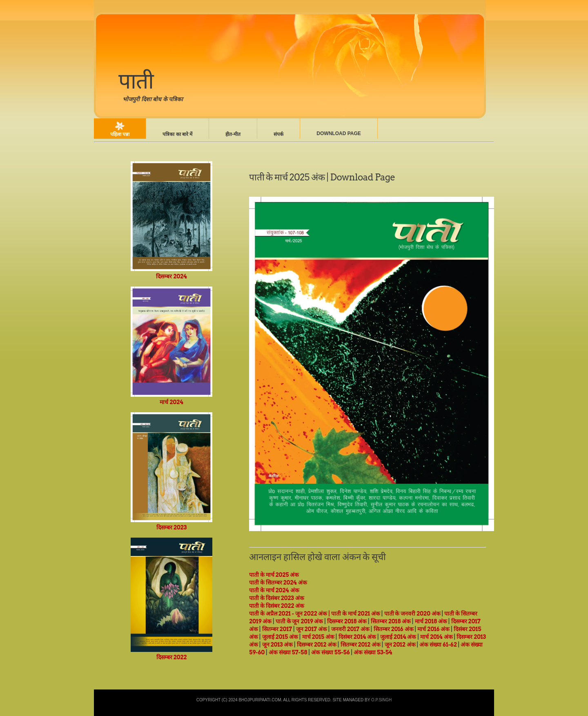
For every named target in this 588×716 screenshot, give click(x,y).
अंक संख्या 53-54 (373, 652)
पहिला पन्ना (120, 134)
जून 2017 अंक (312, 629)
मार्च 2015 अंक (318, 637)
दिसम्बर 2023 (171, 524)
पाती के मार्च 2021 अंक (356, 614)
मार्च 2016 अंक (433, 629)
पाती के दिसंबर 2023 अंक (277, 598)
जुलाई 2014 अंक (398, 637)
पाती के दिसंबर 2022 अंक (277, 606)
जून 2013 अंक (278, 645)
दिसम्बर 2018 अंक (347, 621)
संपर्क (278, 134)
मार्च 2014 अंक (437, 637)
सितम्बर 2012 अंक (361, 645)
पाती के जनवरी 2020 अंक (412, 614)
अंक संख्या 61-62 (438, 645)
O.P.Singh (381, 700)
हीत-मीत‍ (233, 134)
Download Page (339, 133)
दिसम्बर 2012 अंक (317, 645)
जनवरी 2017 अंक (350, 629)
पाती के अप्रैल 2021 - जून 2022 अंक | (290, 614)
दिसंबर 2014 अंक (357, 637)
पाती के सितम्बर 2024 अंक (278, 583)
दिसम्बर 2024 (171, 273)
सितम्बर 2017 (277, 629)
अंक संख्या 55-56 (331, 652)
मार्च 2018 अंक (431, 621)
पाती (136, 81)
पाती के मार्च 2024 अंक (274, 590)
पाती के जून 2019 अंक (300, 621)
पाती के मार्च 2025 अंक (287, 177)
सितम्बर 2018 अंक (391, 621)
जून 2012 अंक (400, 645)
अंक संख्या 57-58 (288, 652)
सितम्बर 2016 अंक (394, 629)
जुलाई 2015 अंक (280, 637)
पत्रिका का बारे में (177, 134)
